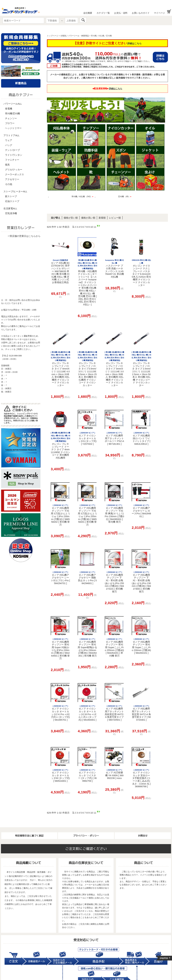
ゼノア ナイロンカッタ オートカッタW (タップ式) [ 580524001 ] (60, 776)
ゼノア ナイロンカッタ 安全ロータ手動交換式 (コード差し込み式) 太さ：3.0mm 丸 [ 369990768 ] (141, 778)
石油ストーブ (12, 201)
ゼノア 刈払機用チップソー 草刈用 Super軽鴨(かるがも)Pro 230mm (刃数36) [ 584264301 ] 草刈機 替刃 (87, 648)
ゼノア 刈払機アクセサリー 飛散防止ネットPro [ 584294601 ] (87, 578)
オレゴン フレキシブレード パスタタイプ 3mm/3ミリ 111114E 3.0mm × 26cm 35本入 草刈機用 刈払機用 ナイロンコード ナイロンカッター (114, 369)
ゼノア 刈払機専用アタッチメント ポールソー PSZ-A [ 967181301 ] (114, 439)
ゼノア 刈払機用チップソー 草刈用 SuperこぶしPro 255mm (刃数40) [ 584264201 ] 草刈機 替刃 (114, 648)
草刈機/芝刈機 (12, 113)
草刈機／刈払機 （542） (82, 197)
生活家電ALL (10, 208)
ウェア (9, 140)
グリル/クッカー (14, 170)
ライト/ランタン (14, 155)
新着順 (102, 218)
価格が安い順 (71, 218)
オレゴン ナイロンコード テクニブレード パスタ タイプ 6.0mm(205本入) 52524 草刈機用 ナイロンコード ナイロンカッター (141, 273)
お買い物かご (169, 12)
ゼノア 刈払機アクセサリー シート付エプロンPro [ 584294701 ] (60, 578)
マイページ (159, 13)
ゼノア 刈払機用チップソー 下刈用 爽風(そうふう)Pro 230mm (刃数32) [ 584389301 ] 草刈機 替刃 (114, 514)
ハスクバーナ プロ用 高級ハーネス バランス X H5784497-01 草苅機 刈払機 (114, 269)
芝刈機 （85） (125, 197)
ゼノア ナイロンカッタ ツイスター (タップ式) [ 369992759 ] (87, 776)
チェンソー (11, 118)
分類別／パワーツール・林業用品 (75, 36)
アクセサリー (12, 179)
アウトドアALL (11, 135)
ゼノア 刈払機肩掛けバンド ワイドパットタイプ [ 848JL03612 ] (141, 439)
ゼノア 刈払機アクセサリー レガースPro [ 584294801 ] (141, 511)
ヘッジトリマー (13, 128)
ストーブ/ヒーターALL (15, 191)
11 (95, 227)
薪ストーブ (11, 196)
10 (92, 227)
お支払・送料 (121, 13)
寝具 (7, 165)
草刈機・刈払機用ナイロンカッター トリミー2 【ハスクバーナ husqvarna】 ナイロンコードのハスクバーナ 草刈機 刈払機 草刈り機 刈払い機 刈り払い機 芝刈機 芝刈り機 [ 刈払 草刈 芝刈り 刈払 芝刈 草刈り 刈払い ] (87, 283)
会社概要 (88, 13)
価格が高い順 (88, 218)
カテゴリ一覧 (103, 13)
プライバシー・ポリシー (86, 836)
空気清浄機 (11, 213)
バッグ (9, 145)
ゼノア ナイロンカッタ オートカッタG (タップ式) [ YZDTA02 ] (87, 439)
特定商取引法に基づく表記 (29, 836)
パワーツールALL (13, 104)
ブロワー (10, 123)
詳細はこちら (135, 43)
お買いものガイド (141, 13)
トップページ (53, 36)
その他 (9, 184)
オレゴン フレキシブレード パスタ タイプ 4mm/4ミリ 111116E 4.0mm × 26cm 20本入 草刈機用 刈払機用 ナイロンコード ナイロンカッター (60, 369)
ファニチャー (12, 160)
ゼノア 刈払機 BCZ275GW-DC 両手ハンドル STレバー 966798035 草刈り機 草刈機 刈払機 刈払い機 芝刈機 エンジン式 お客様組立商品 (60, 271)
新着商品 (21, 83)
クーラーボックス (14, 174)
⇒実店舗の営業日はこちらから (24, 236)
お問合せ (143, 836)
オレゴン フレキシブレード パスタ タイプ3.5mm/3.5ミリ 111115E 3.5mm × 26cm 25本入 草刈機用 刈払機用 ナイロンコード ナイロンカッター (87, 369)
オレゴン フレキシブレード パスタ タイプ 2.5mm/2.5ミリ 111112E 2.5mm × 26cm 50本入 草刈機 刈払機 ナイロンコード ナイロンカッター (141, 369)
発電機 (9, 109)
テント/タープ (12, 150)
